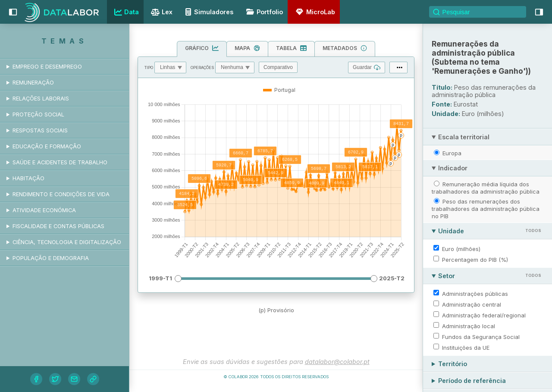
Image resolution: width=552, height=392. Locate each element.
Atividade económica (44, 210)
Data (125, 12)
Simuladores (208, 12)
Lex (161, 13)
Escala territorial (464, 137)
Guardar (367, 67)
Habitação (28, 178)
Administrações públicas (475, 294)
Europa (452, 153)
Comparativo (278, 67)
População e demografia (51, 258)
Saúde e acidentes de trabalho (60, 162)
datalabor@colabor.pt (337, 362)
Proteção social (38, 114)
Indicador (453, 168)
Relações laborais (41, 99)
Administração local (469, 326)
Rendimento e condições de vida (61, 194)
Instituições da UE (466, 348)
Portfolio (263, 12)
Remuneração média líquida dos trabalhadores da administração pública (486, 188)
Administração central (472, 304)
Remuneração (33, 83)
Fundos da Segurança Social (481, 337)
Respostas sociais (40, 130)
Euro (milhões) (461, 249)
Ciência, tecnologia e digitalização (67, 242)
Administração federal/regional (484, 315)
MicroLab (314, 12)
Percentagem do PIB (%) (475, 260)
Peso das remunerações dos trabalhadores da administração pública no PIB (486, 209)
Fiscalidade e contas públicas (58, 226)
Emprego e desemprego (47, 67)
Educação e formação (47, 146)
